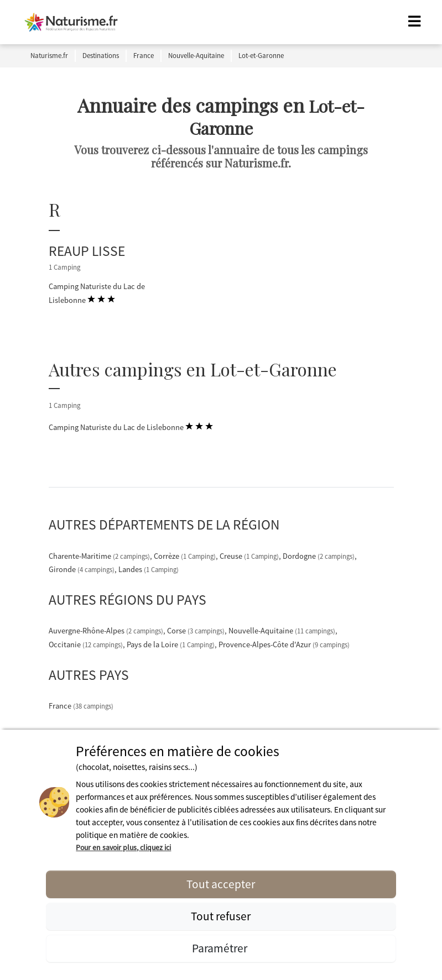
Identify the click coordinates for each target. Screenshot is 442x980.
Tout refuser (221, 916)
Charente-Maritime (100, 556)
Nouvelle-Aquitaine (283, 631)
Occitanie (87, 644)
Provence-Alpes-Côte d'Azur (284, 644)
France (81, 706)
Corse (197, 631)
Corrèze (186, 556)
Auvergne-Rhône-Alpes (107, 631)
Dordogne (319, 556)
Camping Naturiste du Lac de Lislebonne (97, 294)
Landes (149, 569)
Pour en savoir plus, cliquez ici (123, 847)
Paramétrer (221, 948)
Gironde (82, 569)
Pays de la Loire (171, 644)
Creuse (250, 556)
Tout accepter (221, 884)
